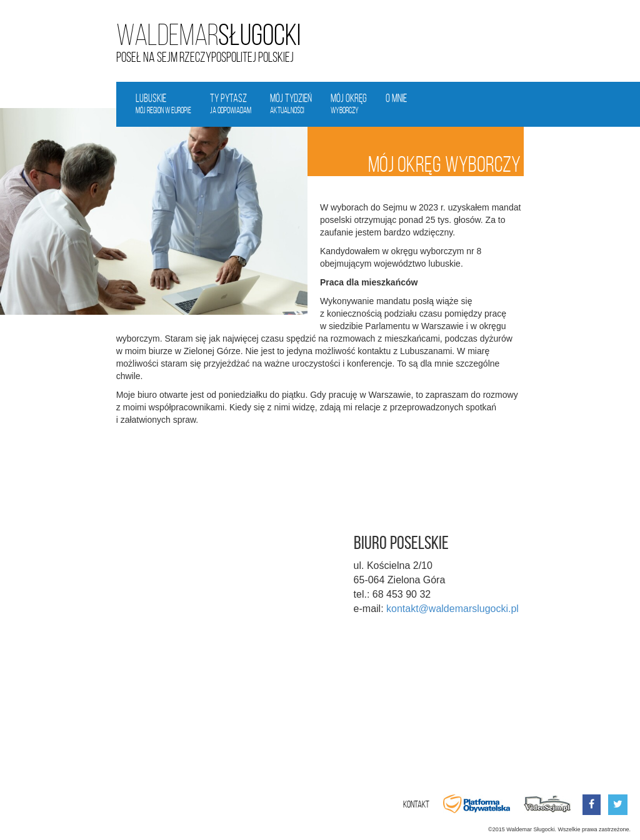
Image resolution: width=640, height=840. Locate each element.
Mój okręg (349, 104)
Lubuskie (163, 104)
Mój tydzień (291, 104)
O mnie (396, 98)
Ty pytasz (231, 104)
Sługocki (209, 35)
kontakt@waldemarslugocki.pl (452, 609)
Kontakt (416, 804)
